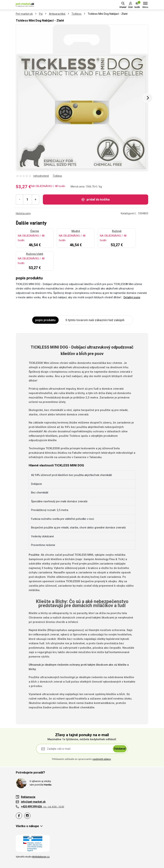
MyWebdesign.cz (41, 857)
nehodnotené (41, 176)
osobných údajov (102, 759)
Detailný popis (132, 297)
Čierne (35, 231)
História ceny (23, 213)
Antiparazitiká (57, 14)
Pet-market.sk (24, 14)
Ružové (117, 231)
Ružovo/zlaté (35, 254)
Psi (41, 14)
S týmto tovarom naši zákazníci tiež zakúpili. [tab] (95, 320)
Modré (76, 231)
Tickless (76, 14)
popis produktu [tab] (45, 320)
